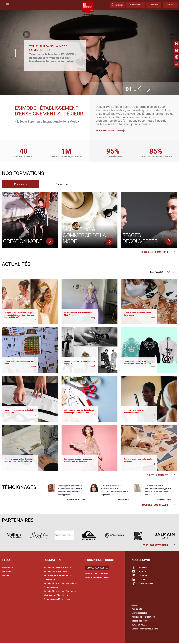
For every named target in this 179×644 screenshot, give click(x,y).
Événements (172, 272)
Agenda (5, 576)
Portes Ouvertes (136, 5)
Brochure (170, 5)
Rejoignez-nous (111, 131)
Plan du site (137, 610)
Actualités (6, 572)
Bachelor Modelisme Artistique (57, 568)
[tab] (21, 184)
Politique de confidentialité (143, 617)
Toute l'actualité (156, 272)
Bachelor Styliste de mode (55, 572)
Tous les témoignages (159, 505)
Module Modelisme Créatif (97, 578)
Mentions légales (139, 614)
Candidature (154, 5)
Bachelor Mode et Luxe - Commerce (60, 592)
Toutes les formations (158, 252)
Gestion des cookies (140, 621)
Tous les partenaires (159, 546)
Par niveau (62, 184)
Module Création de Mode (97, 574)
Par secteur (21, 184)
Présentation (8, 568)
